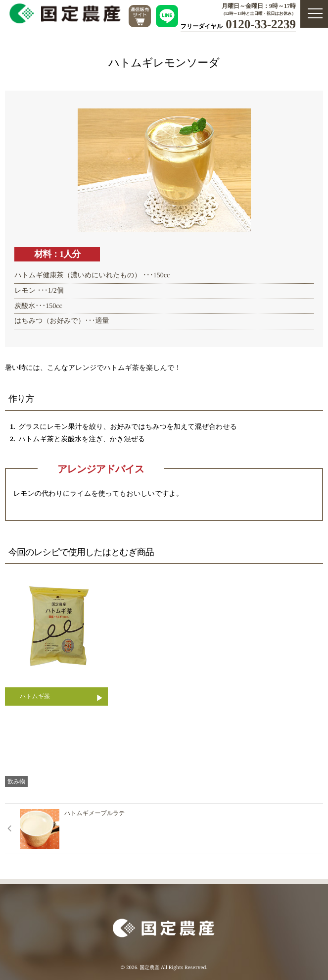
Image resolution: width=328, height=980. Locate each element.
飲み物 (16, 781)
